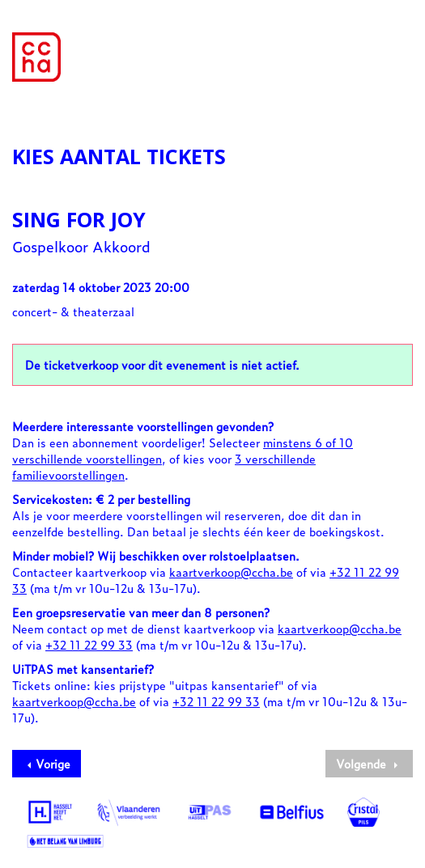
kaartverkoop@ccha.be (231, 572)
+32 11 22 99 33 (89, 644)
